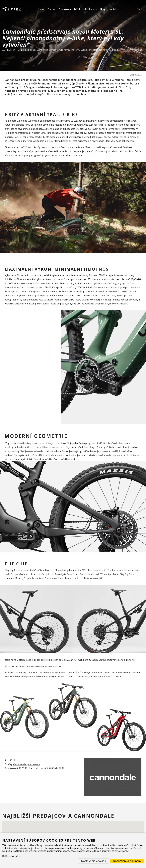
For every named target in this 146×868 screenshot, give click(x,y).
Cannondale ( (20, 764)
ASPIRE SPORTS (11, 50)
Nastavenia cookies (93, 861)
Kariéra (93, 9)
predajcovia (34, 764)
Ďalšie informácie (12, 856)
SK (139, 9)
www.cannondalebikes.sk (48, 666)
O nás (41, 9)
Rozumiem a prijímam (127, 861)
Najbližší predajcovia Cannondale (58, 816)
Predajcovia (65, 9)
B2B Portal (80, 9)
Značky (51, 9)
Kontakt (113, 9)
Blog (103, 9)
